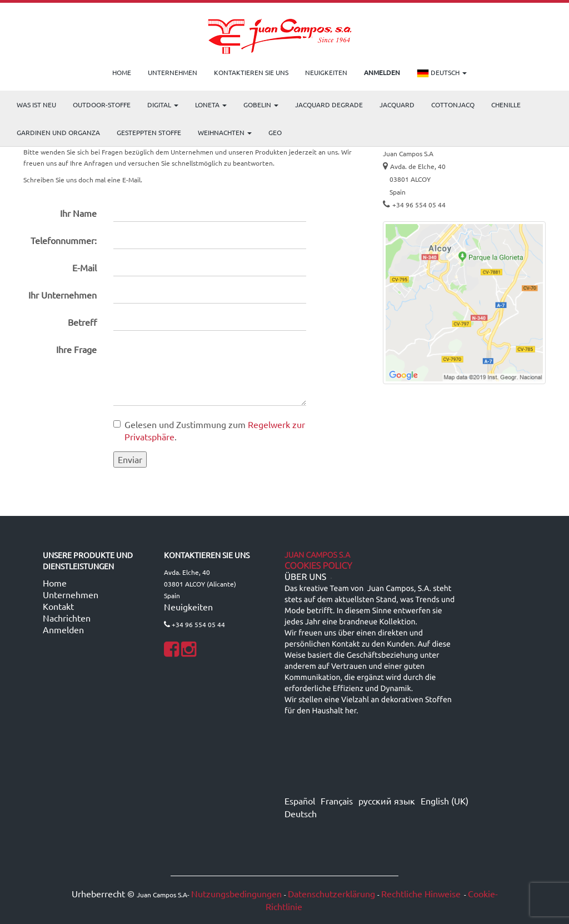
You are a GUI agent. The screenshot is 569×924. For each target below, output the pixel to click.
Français (337, 801)
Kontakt (58, 606)
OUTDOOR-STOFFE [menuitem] (102, 105)
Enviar (130, 459)
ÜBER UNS (305, 577)
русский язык (387, 801)
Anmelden (63, 629)
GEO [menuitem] (275, 132)
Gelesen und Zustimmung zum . (209, 431)
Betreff (82, 322)
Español (300, 801)
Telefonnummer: (64, 240)
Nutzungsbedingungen (236, 893)
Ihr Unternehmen (63, 295)
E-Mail (84, 267)
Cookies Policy (318, 566)
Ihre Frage (76, 349)
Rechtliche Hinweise (421, 893)
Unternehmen (71, 594)
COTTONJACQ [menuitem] (453, 105)
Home (55, 583)
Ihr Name (78, 213)
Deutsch (442, 73)
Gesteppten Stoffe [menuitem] (149, 132)
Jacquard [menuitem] (397, 105)
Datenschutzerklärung (331, 893)
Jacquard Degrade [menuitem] (329, 105)
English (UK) (445, 801)
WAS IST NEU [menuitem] (36, 105)
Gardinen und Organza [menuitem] (58, 132)
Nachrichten (67, 618)
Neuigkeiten (188, 607)
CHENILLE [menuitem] (506, 105)
